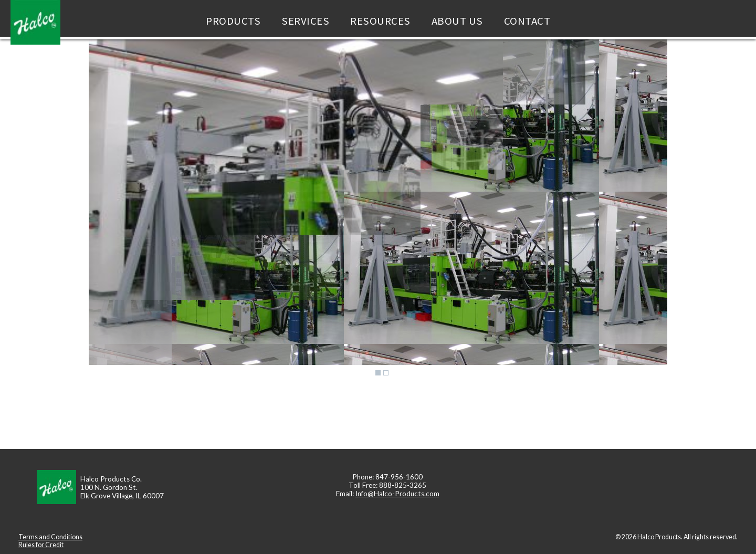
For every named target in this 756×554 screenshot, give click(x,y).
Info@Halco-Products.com (397, 494)
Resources (380, 21)
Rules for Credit (41, 545)
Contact (527, 21)
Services (305, 21)
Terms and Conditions (50, 537)
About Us (457, 21)
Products (233, 21)
